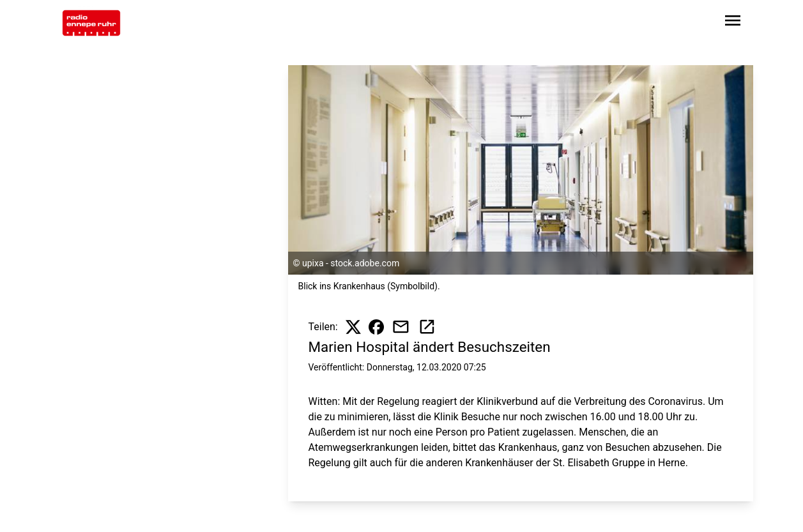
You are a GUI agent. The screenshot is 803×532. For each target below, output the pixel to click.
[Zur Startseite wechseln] (91, 23)
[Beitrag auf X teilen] (353, 327)
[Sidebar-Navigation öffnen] (733, 23)
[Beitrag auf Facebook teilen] (376, 327)
